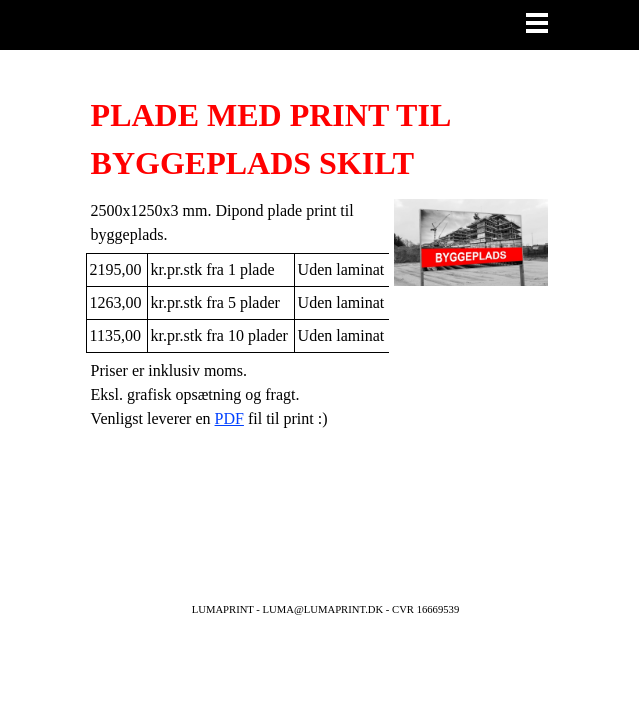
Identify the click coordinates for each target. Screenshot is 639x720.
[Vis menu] (537, 22)
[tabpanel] (320, 139)
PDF (229, 418)
